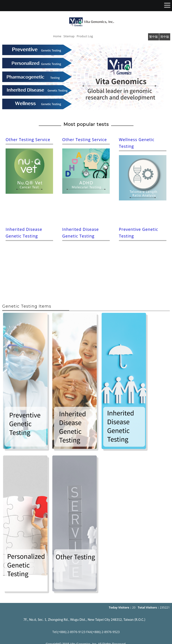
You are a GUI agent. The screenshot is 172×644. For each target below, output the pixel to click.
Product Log (85, 36)
